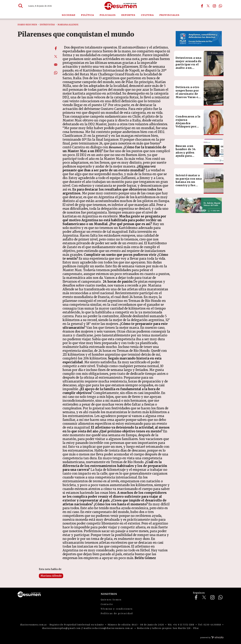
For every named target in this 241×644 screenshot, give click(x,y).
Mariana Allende (51, 576)
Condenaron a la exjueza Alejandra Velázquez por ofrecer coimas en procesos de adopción (188, 126)
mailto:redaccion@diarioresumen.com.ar (108, 628)
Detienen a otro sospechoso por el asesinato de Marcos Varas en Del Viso (188, 94)
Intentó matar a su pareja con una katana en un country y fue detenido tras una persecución (189, 184)
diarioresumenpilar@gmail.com (61, 628)
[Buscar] (21, 6)
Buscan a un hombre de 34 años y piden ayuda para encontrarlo (186, 153)
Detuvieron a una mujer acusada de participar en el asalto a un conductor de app (189, 64)
